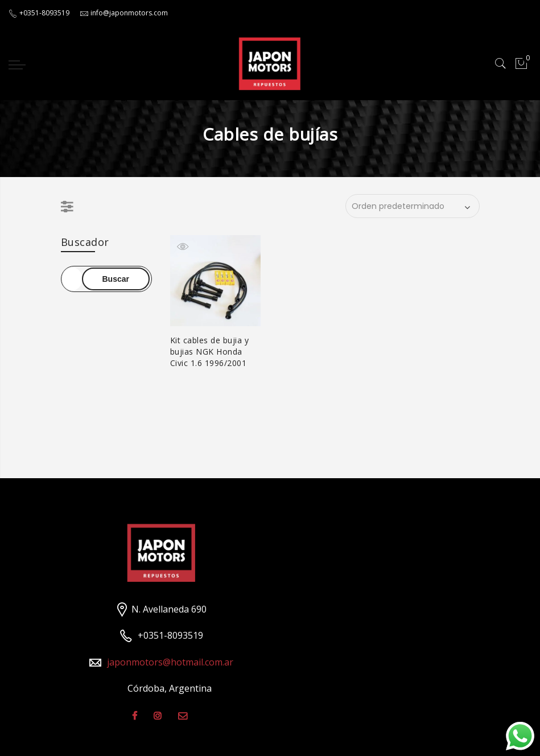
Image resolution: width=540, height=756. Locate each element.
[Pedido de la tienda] (413, 206)
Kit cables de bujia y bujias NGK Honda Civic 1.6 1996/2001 (210, 352)
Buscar (116, 279)
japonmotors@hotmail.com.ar (170, 662)
